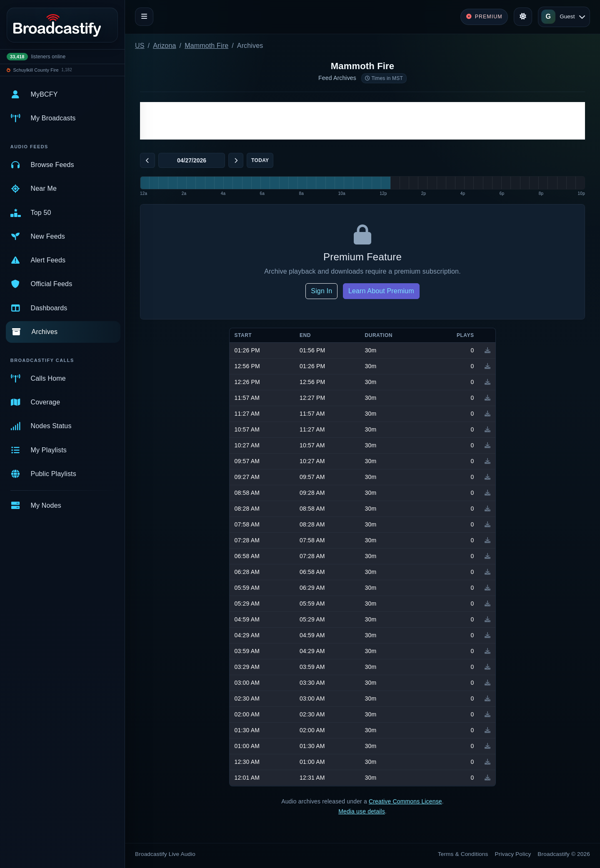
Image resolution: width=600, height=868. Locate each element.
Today (260, 160)
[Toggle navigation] (144, 17)
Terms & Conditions (463, 854)
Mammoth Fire (206, 46)
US (140, 46)
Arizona (164, 46)
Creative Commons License (405, 801)
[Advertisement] (362, 121)
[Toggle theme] (523, 17)
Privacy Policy (513, 854)
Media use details (362, 811)
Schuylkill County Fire (36, 70)
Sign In (321, 291)
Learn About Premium (381, 291)
